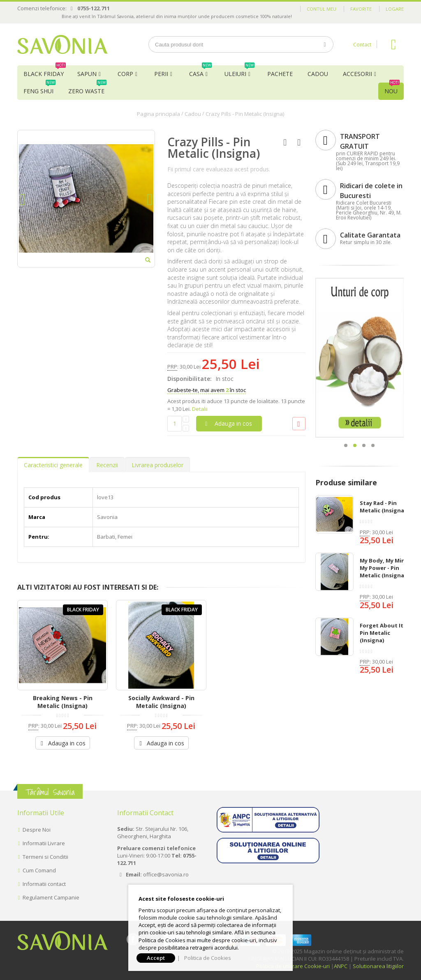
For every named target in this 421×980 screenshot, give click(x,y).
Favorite (361, 9)
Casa (200, 71)
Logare (395, 9)
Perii (161, 74)
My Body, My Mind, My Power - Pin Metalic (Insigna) (385, 568)
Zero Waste (87, 89)
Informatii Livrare (44, 843)
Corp (125, 74)
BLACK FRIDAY (45, 71)
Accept (156, 958)
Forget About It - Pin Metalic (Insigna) (383, 633)
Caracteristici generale (53, 465)
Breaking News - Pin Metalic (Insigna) (63, 702)
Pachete (280, 74)
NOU (392, 89)
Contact (362, 45)
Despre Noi (37, 830)
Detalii (200, 409)
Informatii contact (44, 884)
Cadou (318, 74)
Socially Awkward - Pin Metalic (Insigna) (161, 702)
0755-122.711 (94, 8)
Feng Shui (39, 89)
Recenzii (107, 465)
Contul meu (322, 9)
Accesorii (357, 74)
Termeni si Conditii (45, 857)
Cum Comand (39, 870)
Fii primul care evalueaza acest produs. (219, 169)
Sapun (87, 74)
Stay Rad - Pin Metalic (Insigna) (383, 507)
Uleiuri (239, 71)
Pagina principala (158, 114)
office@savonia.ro (166, 874)
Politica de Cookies (208, 958)
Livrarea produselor (157, 465)
